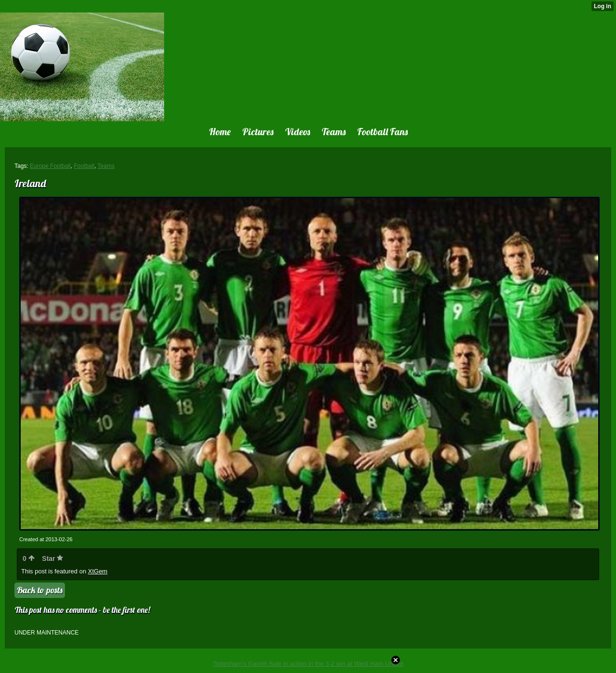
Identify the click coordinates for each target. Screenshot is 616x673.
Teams (106, 166)
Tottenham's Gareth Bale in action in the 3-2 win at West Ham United (308, 664)
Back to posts (40, 590)
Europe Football (50, 166)
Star (52, 559)
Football (84, 166)
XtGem (98, 571)
